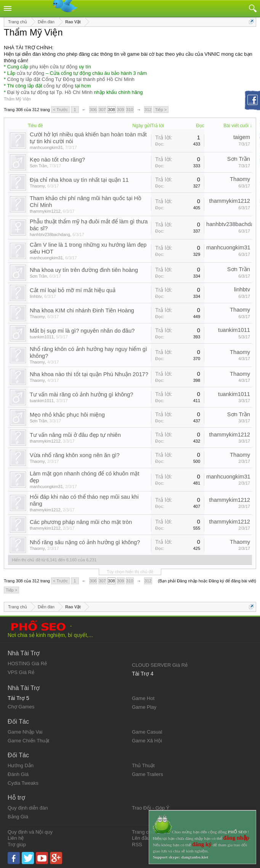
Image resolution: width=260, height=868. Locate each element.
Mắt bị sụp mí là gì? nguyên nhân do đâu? (82, 331)
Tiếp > (161, 110)
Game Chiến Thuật (28, 741)
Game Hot (143, 698)
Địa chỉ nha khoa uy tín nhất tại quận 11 (79, 180)
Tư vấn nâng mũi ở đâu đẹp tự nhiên (75, 435)
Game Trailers (148, 774)
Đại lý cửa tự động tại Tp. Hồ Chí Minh (50, 92)
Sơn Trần (38, 166)
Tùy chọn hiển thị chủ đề (130, 572)
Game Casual (147, 732)
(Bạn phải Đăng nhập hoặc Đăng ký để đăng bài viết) (207, 581)
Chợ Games (21, 707)
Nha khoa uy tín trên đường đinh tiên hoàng (84, 270)
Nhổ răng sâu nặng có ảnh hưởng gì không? (85, 542)
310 (130, 110)
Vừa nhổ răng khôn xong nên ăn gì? (75, 455)
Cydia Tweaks (23, 783)
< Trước (60, 110)
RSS (137, 845)
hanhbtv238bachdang (50, 234)
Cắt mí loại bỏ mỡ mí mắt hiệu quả (73, 290)
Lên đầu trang (147, 838)
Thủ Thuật (143, 765)
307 (102, 110)
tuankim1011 (42, 337)
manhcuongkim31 (46, 147)
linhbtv (36, 296)
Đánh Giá (18, 774)
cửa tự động (30, 73)
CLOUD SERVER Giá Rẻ (160, 665)
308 (111, 110)
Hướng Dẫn (21, 765)
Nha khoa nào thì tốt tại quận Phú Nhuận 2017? (89, 374)
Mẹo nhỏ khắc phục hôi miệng (67, 415)
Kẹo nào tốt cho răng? (57, 160)
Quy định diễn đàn (28, 808)
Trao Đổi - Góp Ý (151, 808)
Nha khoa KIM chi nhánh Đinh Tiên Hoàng (82, 310)
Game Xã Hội (147, 741)
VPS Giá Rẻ (21, 672)
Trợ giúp (17, 845)
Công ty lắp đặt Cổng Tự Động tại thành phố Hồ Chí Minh (71, 79)
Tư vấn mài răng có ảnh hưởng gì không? (82, 394)
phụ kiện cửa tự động (54, 67)
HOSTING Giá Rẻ (27, 664)
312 (148, 110)
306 (93, 110)
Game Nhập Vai (25, 732)
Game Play (144, 707)
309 (120, 110)
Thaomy (37, 186)
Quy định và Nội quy (30, 832)
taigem (242, 137)
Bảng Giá (18, 817)
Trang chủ (143, 832)
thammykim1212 (45, 211)
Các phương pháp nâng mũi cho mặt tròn (81, 522)
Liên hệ (16, 838)
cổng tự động (59, 86)
